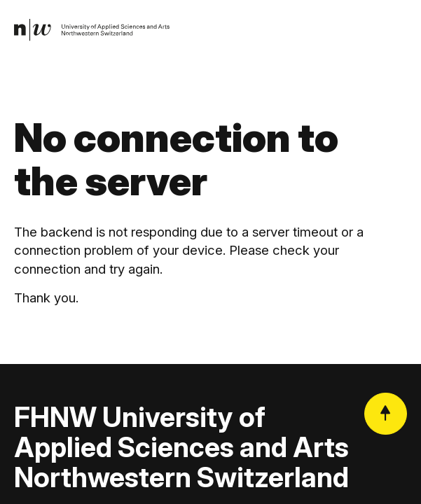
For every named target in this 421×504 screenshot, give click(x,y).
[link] (92, 30)
